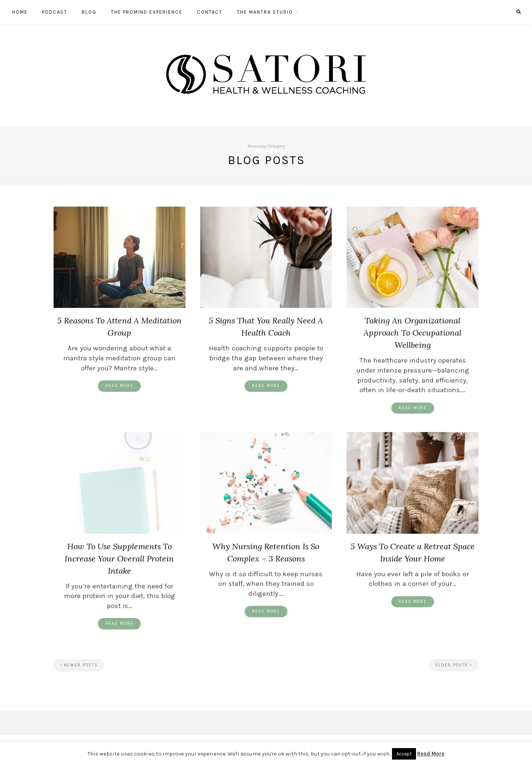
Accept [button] (404, 754)
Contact (210, 12)
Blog (89, 12)
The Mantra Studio (265, 12)
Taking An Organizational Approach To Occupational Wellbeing (412, 333)
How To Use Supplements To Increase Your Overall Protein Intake (119, 558)
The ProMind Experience (147, 12)
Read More (119, 386)
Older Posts (454, 665)
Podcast (55, 12)
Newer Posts (79, 665)
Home (20, 12)
